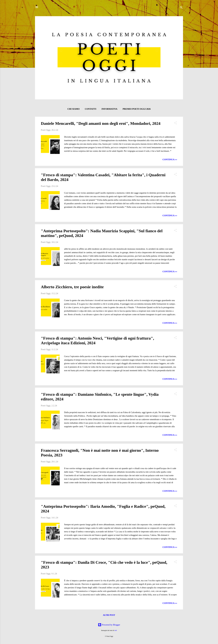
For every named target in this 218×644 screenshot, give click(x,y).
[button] (175, 123)
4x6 (116, 630)
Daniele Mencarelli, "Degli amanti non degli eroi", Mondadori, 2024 (101, 123)
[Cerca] (181, 8)
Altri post (109, 615)
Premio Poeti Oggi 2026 (137, 109)
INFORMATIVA (110, 109)
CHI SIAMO (73, 109)
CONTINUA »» (170, 159)
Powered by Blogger (109, 625)
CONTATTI (91, 109)
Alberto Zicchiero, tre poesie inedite (72, 287)
